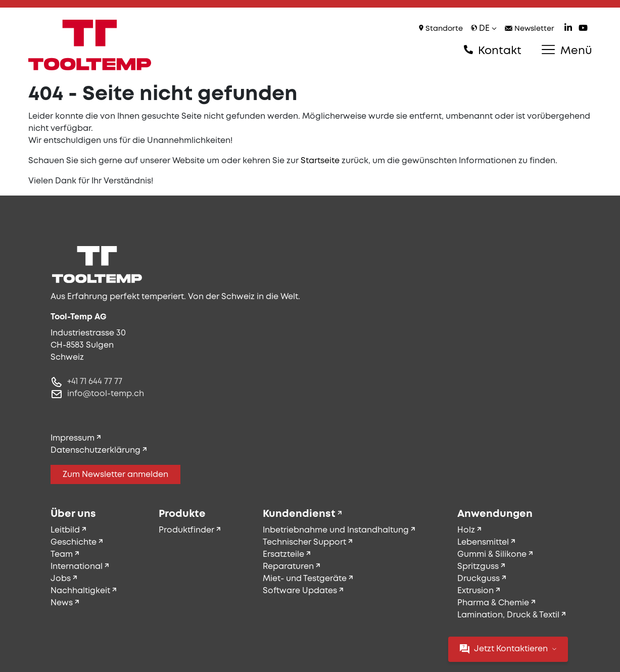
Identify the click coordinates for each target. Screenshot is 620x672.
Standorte (441, 29)
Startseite (320, 161)
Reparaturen (288, 567)
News (62, 603)
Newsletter (530, 29)
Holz (466, 530)
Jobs (61, 579)
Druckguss (479, 579)
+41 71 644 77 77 (95, 382)
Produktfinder (186, 530)
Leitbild (65, 530)
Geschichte (74, 542)
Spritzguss (478, 567)
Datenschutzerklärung (96, 450)
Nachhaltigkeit (80, 591)
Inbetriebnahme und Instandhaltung (336, 530)
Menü (567, 51)
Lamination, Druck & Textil (508, 615)
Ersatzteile (283, 555)
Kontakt (493, 51)
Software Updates (300, 591)
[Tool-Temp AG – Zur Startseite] (90, 45)
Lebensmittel (483, 542)
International (77, 567)
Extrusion (475, 591)
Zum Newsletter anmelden (115, 475)
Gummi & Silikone (492, 555)
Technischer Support (304, 542)
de (484, 29)
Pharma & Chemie (493, 603)
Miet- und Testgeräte (305, 579)
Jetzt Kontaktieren (508, 649)
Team (62, 555)
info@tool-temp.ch (106, 394)
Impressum (73, 438)
